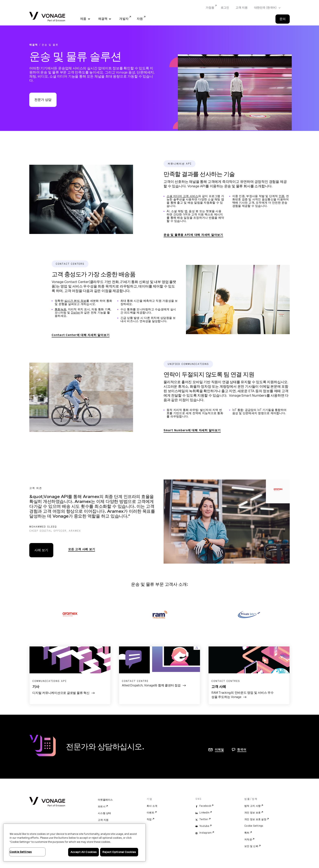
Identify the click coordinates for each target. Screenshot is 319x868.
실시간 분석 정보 (75, 301)
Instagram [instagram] (205, 833)
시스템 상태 (104, 813)
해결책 (103, 19)
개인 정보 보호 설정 (255, 819)
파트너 (102, 807)
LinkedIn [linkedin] (204, 813)
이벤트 (150, 813)
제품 (83, 19)
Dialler (76, 313)
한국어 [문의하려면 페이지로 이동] (242, 749)
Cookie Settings (254, 826)
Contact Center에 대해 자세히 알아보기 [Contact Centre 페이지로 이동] (81, 335)
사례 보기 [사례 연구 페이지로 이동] (41, 550)
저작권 (248, 839)
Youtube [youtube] (204, 826)
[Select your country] (266, 8)
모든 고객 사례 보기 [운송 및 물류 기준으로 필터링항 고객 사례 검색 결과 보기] (82, 549)
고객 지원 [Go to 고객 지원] (242, 8)
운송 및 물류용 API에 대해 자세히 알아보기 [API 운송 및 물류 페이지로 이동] (193, 235)
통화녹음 (61, 309)
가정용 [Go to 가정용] (210, 8)
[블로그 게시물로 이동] (70, 673)
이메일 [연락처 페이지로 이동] (219, 749)
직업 (149, 819)
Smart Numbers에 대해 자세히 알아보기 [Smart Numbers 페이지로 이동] (192, 430)
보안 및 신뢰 (251, 846)
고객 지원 (103, 820)
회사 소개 (152, 806)
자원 (140, 19)
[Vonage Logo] (47, 17)
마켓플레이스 (105, 800)
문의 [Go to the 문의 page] (283, 19)
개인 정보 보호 (252, 813)
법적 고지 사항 (252, 806)
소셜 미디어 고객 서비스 (182, 196)
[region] (74, 843)
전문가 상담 (43, 100)
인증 (282, 196)
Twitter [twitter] (204, 819)
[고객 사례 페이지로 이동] (159, 670)
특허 (247, 833)
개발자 (124, 19)
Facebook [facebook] (205, 806)
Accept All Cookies (84, 852)
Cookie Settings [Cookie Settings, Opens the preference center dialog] (21, 852)
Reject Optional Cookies (119, 852)
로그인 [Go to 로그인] (225, 8)
